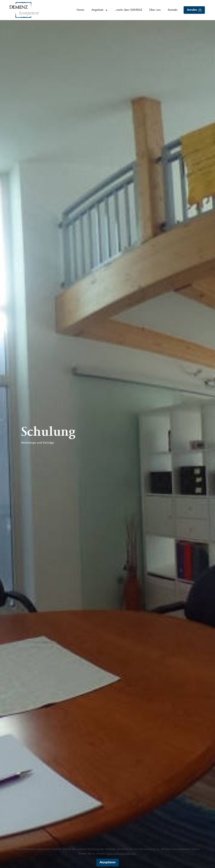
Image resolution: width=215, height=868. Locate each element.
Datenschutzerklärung (121, 854)
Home (80, 10)
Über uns (155, 10)
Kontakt (173, 10)
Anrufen (194, 10)
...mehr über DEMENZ (128, 10)
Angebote (98, 10)
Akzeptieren (107, 862)
